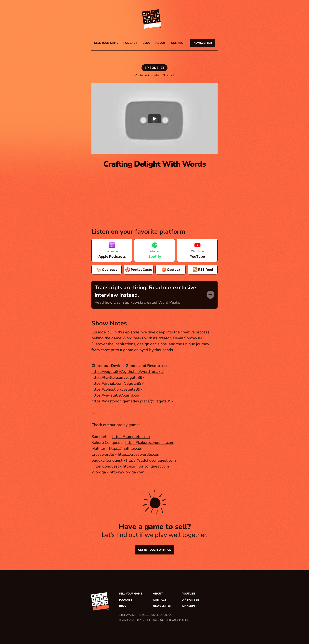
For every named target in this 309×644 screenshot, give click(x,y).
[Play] (154, 119)
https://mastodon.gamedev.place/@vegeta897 (133, 401)
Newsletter (162, 606)
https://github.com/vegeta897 (118, 383)
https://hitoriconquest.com (146, 466)
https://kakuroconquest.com (150, 443)
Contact (178, 43)
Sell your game (106, 43)
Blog (146, 43)
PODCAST (130, 43)
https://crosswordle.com (139, 454)
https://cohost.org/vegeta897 (117, 389)
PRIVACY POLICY (178, 620)
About (161, 43)
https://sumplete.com (131, 437)
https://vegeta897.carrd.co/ (115, 395)
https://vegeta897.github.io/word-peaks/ (128, 372)
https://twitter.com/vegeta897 (118, 378)
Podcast (126, 600)
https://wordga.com (127, 472)
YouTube (189, 594)
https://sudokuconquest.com (151, 460)
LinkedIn (189, 606)
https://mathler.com (126, 448)
